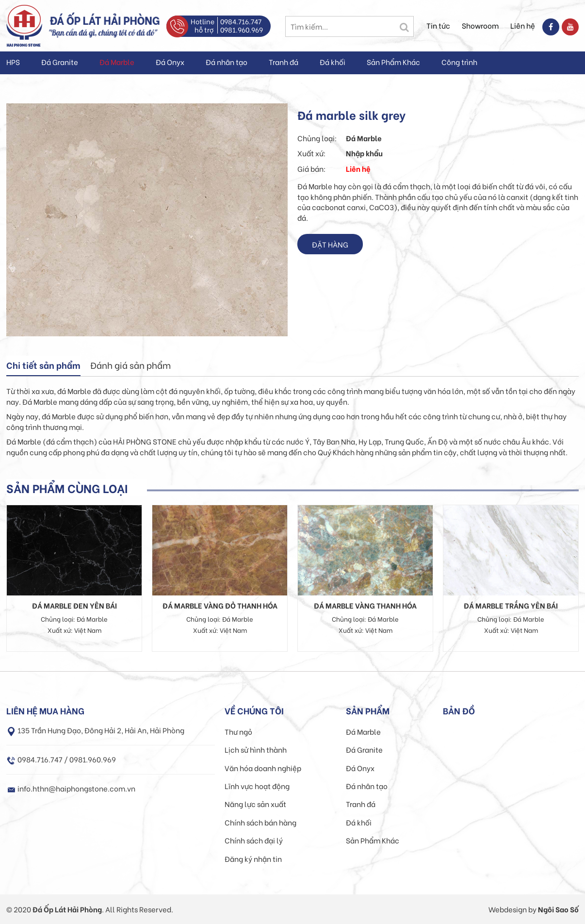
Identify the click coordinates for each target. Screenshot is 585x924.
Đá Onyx (170, 62)
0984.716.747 (241, 21)
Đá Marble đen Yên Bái (74, 605)
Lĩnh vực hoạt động (257, 786)
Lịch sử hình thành (256, 749)
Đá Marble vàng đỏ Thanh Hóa (220, 605)
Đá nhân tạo (227, 62)
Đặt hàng (330, 244)
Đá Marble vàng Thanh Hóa (365, 605)
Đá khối (333, 62)
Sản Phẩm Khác (393, 62)
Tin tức (438, 25)
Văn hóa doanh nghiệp (263, 768)
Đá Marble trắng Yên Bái (511, 605)
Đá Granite (60, 62)
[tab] (43, 366)
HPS (13, 62)
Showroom (480, 25)
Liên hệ (523, 25)
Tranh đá (284, 62)
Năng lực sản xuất (255, 804)
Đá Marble (117, 62)
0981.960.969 (242, 29)
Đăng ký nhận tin (253, 858)
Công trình (459, 62)
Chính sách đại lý (254, 840)
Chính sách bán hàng (260, 822)
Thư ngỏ (238, 731)
